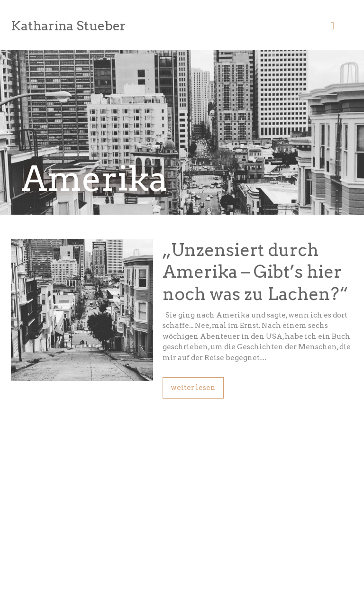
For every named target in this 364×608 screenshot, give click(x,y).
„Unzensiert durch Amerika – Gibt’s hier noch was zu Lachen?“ (255, 272)
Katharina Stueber (68, 26)
